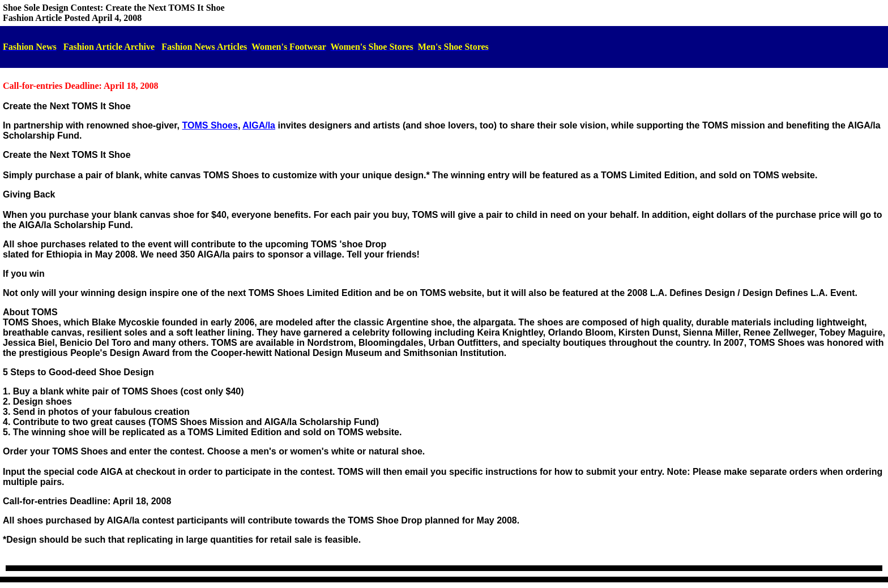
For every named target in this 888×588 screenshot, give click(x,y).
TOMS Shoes (210, 125)
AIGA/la (259, 125)
